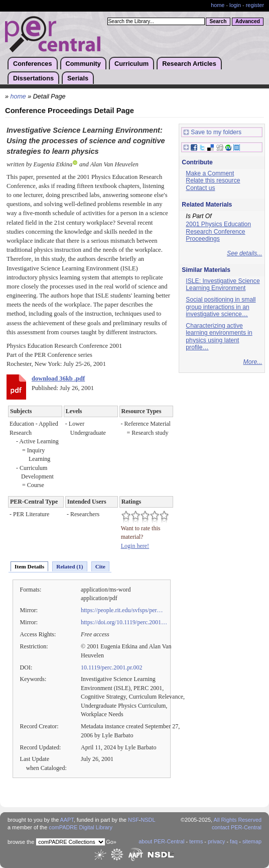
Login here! (135, 546)
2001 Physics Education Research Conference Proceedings (218, 231)
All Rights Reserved (238, 820)
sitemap (252, 841)
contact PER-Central (237, 827)
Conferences (33, 64)
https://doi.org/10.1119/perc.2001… (124, 622)
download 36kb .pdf (58, 378)
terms (196, 841)
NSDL (148, 820)
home (218, 5)
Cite (100, 566)
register (255, 5)
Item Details (29, 566)
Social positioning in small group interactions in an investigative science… (221, 307)
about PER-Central (161, 841)
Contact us (200, 188)
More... (253, 362)
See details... (244, 253)
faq (234, 841)
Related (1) (70, 566)
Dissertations (33, 78)
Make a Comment (210, 173)
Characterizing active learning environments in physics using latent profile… (219, 337)
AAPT (67, 820)
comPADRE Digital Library (81, 827)
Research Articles (189, 64)
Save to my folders (212, 132)
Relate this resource (213, 180)
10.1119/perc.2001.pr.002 (112, 667)
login (235, 5)
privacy (216, 841)
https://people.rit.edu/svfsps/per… (122, 610)
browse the (21, 842)
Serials (78, 78)
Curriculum (131, 64)
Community (83, 64)
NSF (133, 820)
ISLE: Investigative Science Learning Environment (223, 285)
